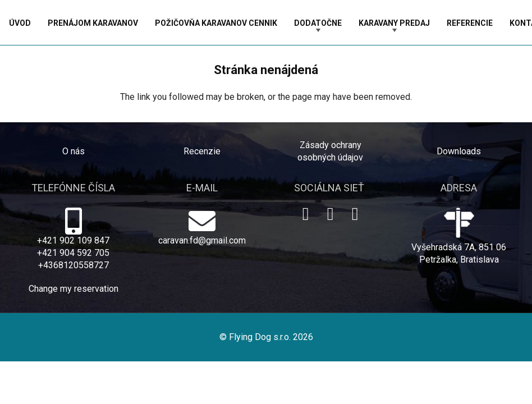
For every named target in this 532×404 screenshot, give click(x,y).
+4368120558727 (74, 265)
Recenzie (202, 151)
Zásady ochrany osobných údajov (330, 151)
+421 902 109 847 (73, 240)
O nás (74, 151)
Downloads (459, 151)
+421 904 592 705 (73, 253)
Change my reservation (74, 289)
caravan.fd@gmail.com (202, 240)
